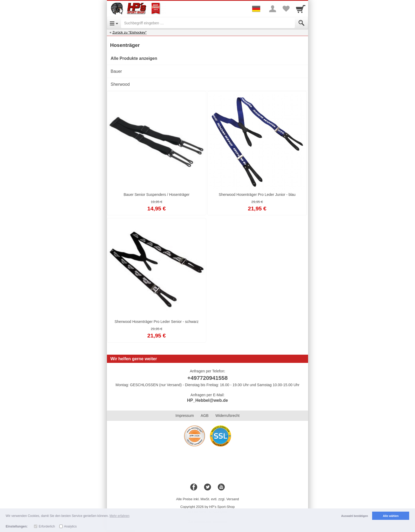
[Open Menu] (114, 23)
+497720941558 (207, 378)
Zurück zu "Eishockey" (130, 32)
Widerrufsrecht (227, 416)
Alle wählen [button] (391, 516)
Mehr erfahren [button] (119, 516)
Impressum (185, 416)
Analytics (70, 526)
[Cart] (301, 9)
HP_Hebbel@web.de (207, 400)
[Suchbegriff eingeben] (208, 23)
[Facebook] (194, 487)
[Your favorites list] (286, 9)
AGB (205, 416)
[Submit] (301, 23)
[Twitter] (207, 487)
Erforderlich (47, 526)
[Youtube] (221, 487)
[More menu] (273, 9)
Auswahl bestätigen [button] (355, 516)
